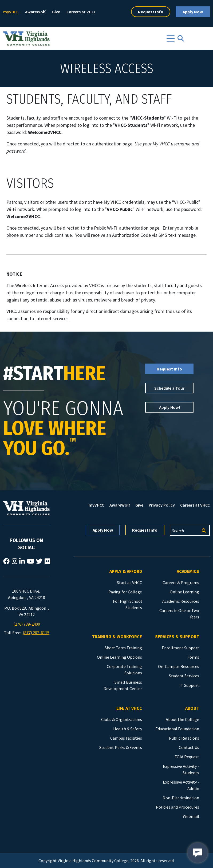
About (192, 708)
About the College (182, 719)
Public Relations (184, 738)
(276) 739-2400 (27, 624)
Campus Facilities (126, 738)
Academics (188, 571)
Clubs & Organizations (122, 719)
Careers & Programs (181, 582)
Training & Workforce (117, 637)
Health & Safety (128, 729)
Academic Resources (181, 601)
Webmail (191, 816)
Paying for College (125, 592)
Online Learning (184, 592)
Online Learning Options (119, 657)
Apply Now (193, 12)
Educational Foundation (177, 729)
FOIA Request (187, 757)
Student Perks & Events (121, 747)
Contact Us (189, 747)
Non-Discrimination (181, 798)
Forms (193, 657)
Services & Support (177, 637)
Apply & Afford (126, 571)
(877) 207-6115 (36, 633)
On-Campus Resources (179, 666)
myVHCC (11, 12)
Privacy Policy (162, 505)
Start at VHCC (129, 582)
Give (56, 12)
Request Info (151, 12)
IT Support (189, 685)
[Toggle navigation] (171, 38)
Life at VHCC (129, 708)
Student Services (184, 676)
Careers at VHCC (81, 12)
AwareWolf (35, 12)
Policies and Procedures (177, 807)
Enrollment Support (180, 648)
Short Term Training (123, 648)
